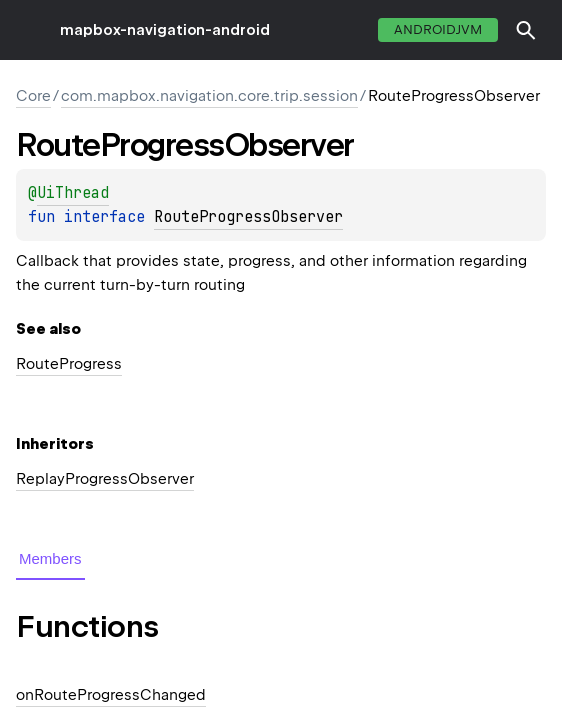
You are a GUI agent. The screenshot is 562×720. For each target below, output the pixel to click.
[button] (526, 30)
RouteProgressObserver (248, 217)
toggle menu (30, 30)
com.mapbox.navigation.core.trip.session (209, 96)
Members (50, 558)
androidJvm (438, 29)
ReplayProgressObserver (105, 479)
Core (33, 96)
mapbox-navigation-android (165, 30)
